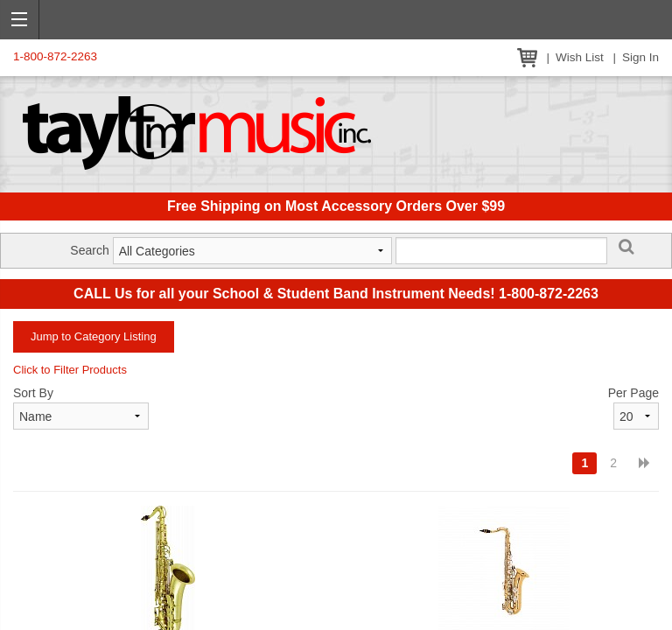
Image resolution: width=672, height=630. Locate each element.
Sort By (33, 393)
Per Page (633, 393)
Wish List (580, 57)
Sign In (640, 57)
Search (89, 250)
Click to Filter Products (70, 370)
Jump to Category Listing (94, 336)
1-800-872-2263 (55, 56)
